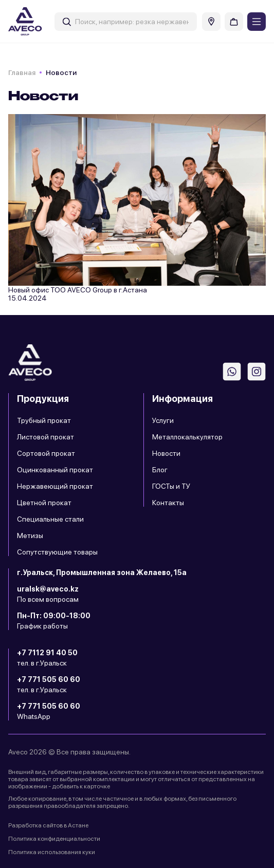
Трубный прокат (44, 420)
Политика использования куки (52, 852)
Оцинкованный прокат (55, 470)
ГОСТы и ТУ (171, 486)
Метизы (30, 535)
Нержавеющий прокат (55, 486)
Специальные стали (50, 519)
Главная (22, 72)
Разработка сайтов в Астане (48, 825)
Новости (166, 453)
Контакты (168, 503)
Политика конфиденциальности (54, 839)
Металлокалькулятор (187, 437)
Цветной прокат (44, 503)
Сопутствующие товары (57, 552)
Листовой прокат (45, 437)
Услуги (163, 420)
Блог (160, 470)
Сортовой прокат (46, 453)
